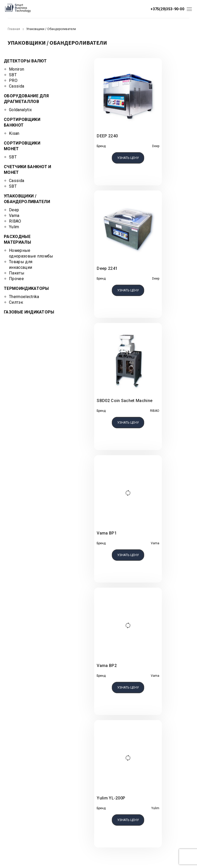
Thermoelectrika (24, 297)
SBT (13, 75)
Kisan (14, 133)
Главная (14, 29)
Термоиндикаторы (26, 288)
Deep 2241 (107, 268)
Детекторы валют (25, 61)
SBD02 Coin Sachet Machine (125, 401)
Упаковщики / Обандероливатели (27, 199)
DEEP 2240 (107, 136)
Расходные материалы (17, 239)
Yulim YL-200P (111, 798)
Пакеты (17, 273)
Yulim (14, 227)
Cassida (17, 86)
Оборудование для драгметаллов (26, 99)
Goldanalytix (20, 110)
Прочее (16, 279)
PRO (13, 80)
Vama (14, 216)
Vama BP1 (107, 533)
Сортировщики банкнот (22, 122)
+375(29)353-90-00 (167, 9)
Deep (14, 210)
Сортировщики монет (22, 146)
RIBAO (15, 221)
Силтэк (16, 302)
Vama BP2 (107, 666)
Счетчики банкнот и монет (28, 170)
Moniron (17, 69)
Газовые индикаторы (29, 312)
